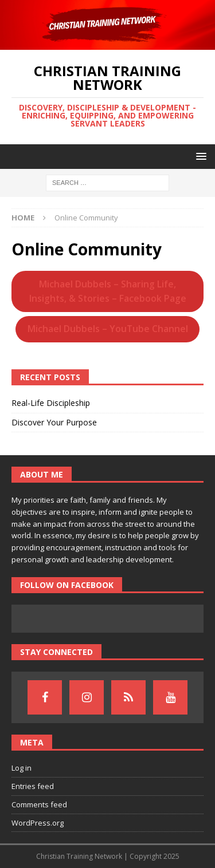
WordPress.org (38, 823)
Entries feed (33, 786)
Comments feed (39, 804)
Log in (21, 768)
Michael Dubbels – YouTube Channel (108, 329)
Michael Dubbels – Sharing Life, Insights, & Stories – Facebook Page (108, 291)
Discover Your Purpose (54, 422)
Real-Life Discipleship (51, 403)
